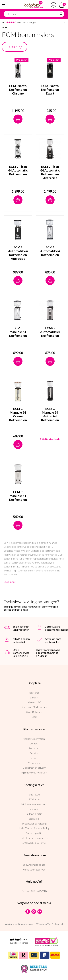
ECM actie (34, 799)
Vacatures (34, 693)
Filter (16, 47)
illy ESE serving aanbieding (34, 838)
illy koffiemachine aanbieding (34, 828)
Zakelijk (34, 697)
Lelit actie (34, 809)
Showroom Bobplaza (34, 865)
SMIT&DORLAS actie (34, 843)
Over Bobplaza (34, 712)
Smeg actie (34, 794)
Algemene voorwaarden (34, 772)
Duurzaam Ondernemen (34, 707)
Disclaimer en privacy (34, 768)
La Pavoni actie (34, 814)
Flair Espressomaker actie (34, 804)
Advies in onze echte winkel (53, 640)
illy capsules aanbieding (34, 824)
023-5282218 (39, 891)
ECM (4, 27)
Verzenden (34, 763)
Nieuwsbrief (34, 702)
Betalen (34, 758)
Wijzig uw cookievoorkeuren (19, 924)
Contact (34, 743)
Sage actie (34, 819)
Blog (34, 717)
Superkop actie (34, 833)
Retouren (34, 748)
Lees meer (10, 582)
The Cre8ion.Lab (55, 924)
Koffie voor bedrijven (34, 870)
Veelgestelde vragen (34, 739)
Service (34, 753)
